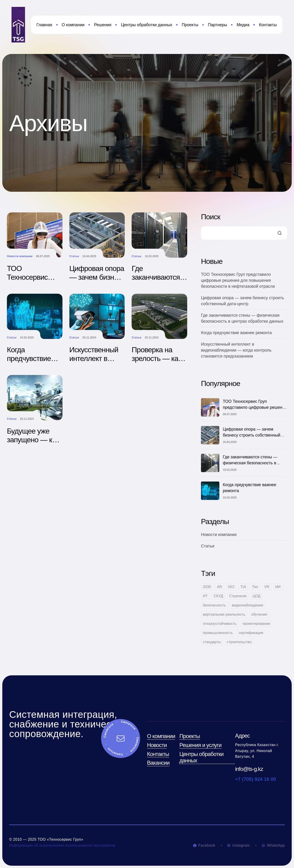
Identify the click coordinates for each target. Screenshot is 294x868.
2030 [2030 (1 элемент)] (207, 587)
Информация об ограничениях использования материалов (62, 845)
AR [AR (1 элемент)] (220, 587)
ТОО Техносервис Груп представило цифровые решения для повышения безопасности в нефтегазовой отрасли (238, 280)
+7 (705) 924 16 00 (256, 779)
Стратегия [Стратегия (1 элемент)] (238, 596)
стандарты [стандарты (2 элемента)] (212, 642)
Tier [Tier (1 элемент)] (255, 587)
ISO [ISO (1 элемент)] (231, 587)
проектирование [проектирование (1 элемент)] (256, 624)
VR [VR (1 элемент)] (267, 587)
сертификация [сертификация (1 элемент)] (251, 633)
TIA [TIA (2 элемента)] (243, 587)
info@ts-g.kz (249, 769)
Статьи (74, 256)
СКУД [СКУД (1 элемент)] (218, 596)
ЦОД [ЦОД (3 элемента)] (256, 596)
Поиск (211, 217)
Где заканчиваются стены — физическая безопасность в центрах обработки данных (250, 463)
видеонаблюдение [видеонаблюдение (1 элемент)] (248, 605)
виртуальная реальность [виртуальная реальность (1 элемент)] (224, 614)
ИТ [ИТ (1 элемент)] (205, 596)
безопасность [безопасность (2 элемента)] (214, 605)
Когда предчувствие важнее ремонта (33, 358)
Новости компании (20, 256)
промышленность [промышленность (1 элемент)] (218, 633)
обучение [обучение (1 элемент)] (259, 614)
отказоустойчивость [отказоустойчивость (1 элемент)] (220, 624)
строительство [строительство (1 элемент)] (239, 642)
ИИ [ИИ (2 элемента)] (278, 587)
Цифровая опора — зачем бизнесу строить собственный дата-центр (252, 435)
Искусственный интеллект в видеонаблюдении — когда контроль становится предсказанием (236, 350)
